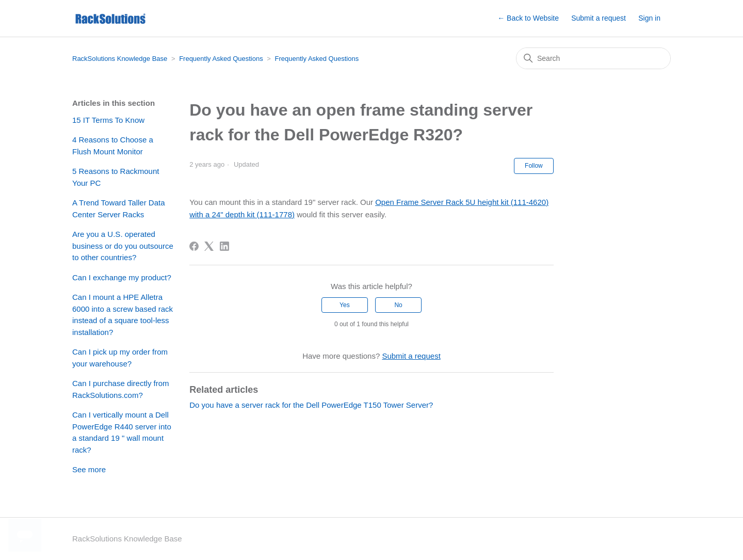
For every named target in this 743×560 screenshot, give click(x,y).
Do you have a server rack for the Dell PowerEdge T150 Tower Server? (311, 405)
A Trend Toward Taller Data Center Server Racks (119, 209)
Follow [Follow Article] (534, 166)
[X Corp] (209, 246)
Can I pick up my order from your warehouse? (120, 358)
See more (89, 469)
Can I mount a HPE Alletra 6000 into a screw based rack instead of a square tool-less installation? (123, 315)
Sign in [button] (649, 18)
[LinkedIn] (224, 246)
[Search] (593, 58)
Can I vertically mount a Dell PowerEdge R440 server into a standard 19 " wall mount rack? (122, 432)
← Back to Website (528, 18)
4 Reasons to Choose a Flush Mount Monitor (113, 146)
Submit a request (599, 18)
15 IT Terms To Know (108, 120)
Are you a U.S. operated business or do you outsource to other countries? (123, 246)
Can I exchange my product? (122, 277)
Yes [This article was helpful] (345, 305)
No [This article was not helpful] (398, 305)
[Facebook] (194, 246)
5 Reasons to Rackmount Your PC (116, 177)
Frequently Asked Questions (221, 59)
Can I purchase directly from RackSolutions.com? (121, 389)
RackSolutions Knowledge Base (120, 59)
